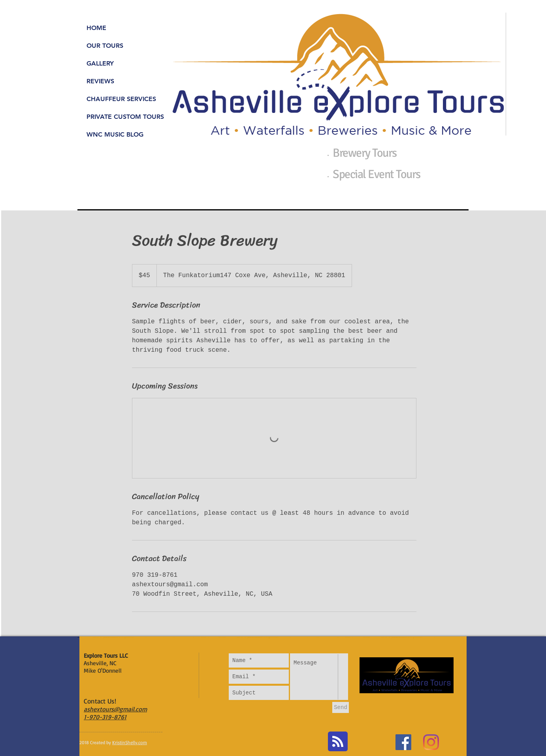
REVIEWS (100, 81)
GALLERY (100, 63)
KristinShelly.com (130, 742)
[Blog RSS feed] (338, 742)
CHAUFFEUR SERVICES (121, 99)
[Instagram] (431, 742)
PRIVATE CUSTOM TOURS (125, 117)
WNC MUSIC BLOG (115, 134)
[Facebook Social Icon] (403, 742)
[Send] (341, 707)
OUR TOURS (105, 46)
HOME (96, 28)
